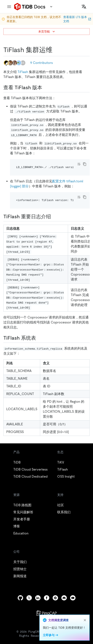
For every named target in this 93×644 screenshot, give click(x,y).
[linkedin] (38, 598)
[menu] (9, 7)
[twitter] (29, 598)
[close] (85, 620)
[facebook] (47, 598)
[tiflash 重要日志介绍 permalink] (54, 217)
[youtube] (73, 598)
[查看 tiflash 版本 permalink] (46, 88)
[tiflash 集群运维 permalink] (56, 50)
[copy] (85, 164)
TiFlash (23, 72)
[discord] (64, 598)
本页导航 (47, 32)
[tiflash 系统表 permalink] (39, 338)
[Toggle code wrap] (79, 164)
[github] (20, 598)
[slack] (55, 598)
